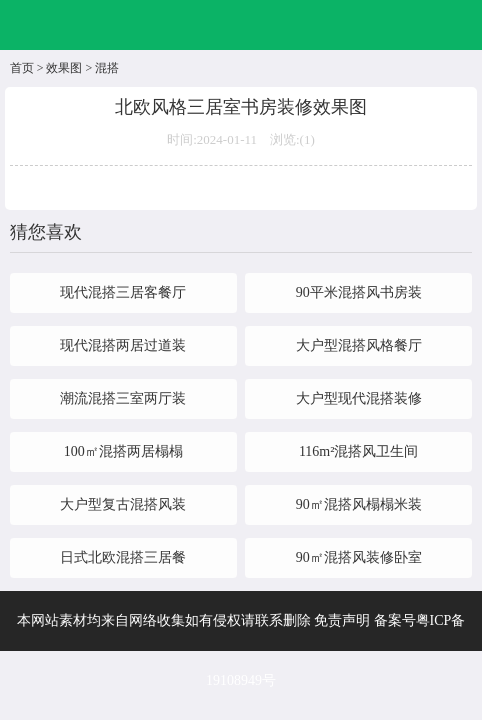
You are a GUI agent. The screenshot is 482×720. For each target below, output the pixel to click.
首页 (22, 68)
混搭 (107, 68)
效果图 (64, 68)
